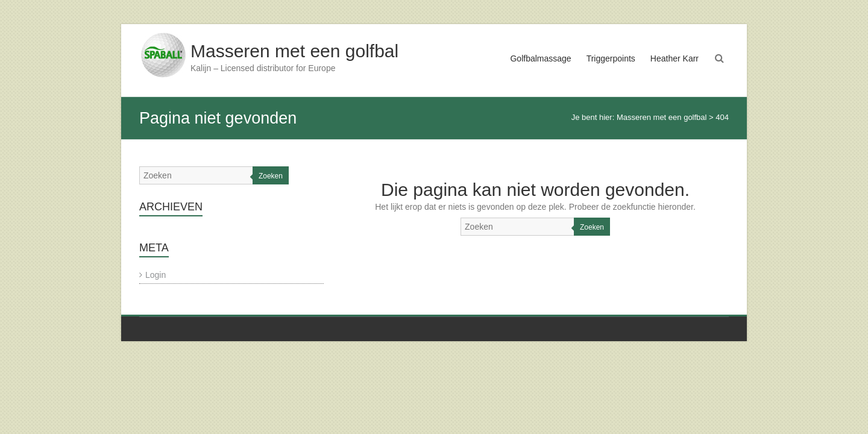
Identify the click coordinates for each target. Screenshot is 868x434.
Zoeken (592, 227)
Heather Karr (675, 58)
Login (156, 275)
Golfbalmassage (540, 58)
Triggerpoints (611, 58)
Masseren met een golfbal (294, 51)
